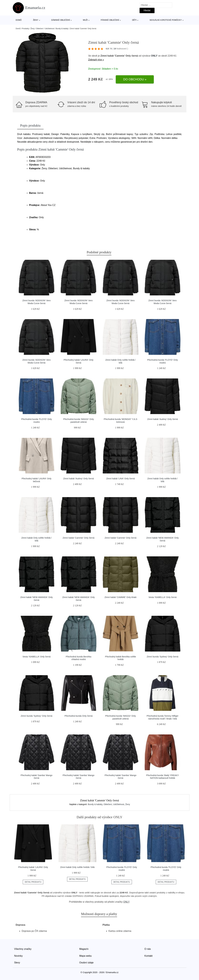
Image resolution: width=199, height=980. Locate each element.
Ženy (36, 20)
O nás (148, 949)
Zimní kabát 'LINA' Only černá (121, 479)
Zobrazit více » (96, 60)
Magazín (84, 949)
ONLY (154, 56)
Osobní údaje (86, 963)
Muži (85, 20)
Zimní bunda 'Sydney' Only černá (163, 657)
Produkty (26, 29)
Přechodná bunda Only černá (79, 716)
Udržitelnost (49, 29)
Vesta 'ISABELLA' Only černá (163, 597)
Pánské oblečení (110, 20)
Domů (19, 20)
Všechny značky (23, 949)
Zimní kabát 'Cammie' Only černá (78, 538)
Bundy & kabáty (62, 29)
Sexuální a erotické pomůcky (166, 20)
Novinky (18, 956)
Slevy (17, 963)
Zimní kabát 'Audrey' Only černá (162, 419)
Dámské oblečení (60, 20)
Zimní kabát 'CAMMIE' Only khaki (120, 597)
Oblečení (40, 29)
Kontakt (149, 956)
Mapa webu (86, 956)
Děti (134, 20)
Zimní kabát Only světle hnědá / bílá (77, 867)
